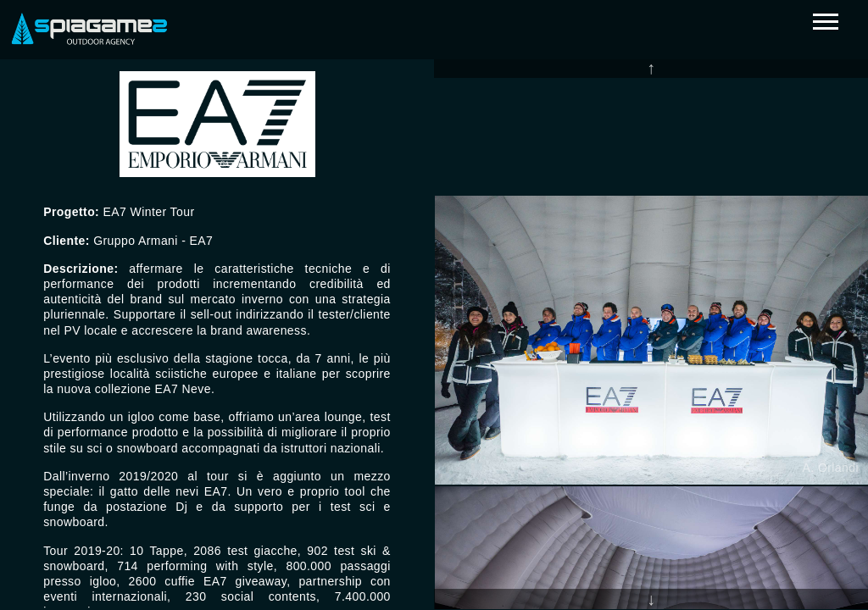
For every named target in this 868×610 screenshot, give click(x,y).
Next (651, 599)
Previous (651, 68)
